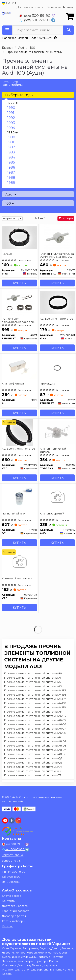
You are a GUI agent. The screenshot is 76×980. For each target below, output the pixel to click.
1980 (11, 137)
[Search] (69, 30)
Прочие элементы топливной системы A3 (33, 686)
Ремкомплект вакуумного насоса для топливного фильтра (18, 320)
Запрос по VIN (12, 861)
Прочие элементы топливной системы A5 (33, 712)
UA (6, 3)
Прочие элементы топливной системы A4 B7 (35, 699)
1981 (11, 142)
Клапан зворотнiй (52, 513)
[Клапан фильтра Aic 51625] (19, 367)
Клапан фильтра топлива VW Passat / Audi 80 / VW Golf (57, 255)
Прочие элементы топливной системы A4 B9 (35, 707)
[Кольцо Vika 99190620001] (19, 237)
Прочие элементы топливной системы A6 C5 (35, 720)
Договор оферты (14, 916)
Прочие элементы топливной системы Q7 (33, 767)
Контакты (54, 7)
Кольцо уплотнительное (57, 319)
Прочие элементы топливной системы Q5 (33, 762)
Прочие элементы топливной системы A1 (32, 678)
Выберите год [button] (19, 95)
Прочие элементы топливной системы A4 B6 (35, 695)
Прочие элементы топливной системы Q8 (33, 771)
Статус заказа (12, 896)
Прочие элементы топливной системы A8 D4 (35, 750)
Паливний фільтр (13, 513)
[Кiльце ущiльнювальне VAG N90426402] (19, 562)
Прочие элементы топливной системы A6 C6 (35, 724)
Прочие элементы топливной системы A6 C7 (35, 729)
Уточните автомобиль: (13, 83)
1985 (11, 162)
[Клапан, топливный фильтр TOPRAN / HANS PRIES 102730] (57, 432)
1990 (11, 108)
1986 (11, 167)
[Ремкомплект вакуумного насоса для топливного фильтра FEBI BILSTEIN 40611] (19, 302)
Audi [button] (11, 194)
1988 (11, 177)
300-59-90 (35, 15)
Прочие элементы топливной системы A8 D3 (35, 746)
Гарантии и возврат (15, 911)
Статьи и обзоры (14, 921)
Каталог (8, 926)
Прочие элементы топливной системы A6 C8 (35, 733)
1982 (11, 147)
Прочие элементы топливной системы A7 (33, 737)
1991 (11, 113)
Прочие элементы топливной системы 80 (33, 673)
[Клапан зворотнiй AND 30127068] (57, 497)
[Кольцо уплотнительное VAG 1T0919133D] (19, 432)
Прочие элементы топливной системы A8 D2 (35, 741)
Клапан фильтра (13, 383)
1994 (11, 128)
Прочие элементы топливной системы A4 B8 (35, 703)
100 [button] (9, 203)
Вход (68, 7)
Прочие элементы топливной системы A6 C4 (35, 716)
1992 (11, 118)
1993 (11, 123)
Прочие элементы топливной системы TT (33, 775)
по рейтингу (12, 218)
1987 (11, 172)
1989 (11, 183)
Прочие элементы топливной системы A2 (33, 682)
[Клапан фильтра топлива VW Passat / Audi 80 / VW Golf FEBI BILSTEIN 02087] (57, 237)
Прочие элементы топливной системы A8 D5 (35, 754)
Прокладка (47, 383)
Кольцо (7, 254)
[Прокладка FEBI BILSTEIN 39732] (57, 367)
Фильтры (66, 218)
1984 (11, 157)
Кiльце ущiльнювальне (17, 578)
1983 (11, 152)
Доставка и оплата (30, 7)
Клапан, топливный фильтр (53, 450)
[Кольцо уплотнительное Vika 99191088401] (57, 302)
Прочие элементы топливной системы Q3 (33, 758)
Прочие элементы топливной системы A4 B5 (35, 690)
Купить (19, 283)
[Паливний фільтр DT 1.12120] (19, 497)
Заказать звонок (13, 855)
